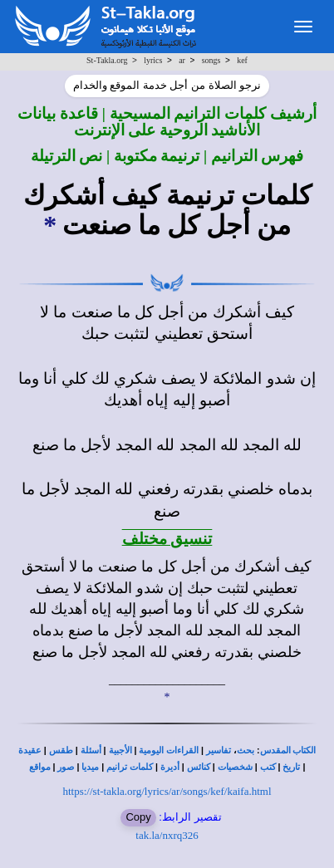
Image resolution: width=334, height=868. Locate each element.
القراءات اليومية (169, 750)
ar (182, 60)
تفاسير (219, 750)
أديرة (170, 767)
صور (66, 767)
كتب (268, 767)
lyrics (153, 60)
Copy (138, 817)
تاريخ (291, 767)
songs (211, 60)
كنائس (199, 767)
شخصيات (235, 767)
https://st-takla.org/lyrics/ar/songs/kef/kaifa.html (167, 791)
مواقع (40, 767)
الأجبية (120, 750)
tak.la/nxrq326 (167, 835)
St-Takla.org (107, 60)
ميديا (90, 767)
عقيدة (30, 750)
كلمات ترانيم (130, 767)
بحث (246, 750)
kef (242, 60)
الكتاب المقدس (288, 750)
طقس (61, 750)
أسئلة (91, 750)
